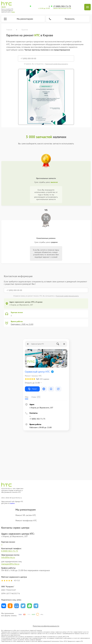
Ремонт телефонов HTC (26, 520)
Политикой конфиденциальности (57, 64)
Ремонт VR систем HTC (26, 515)
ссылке (12, 503)
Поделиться (4, 606)
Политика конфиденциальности (46, 626)
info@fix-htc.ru (8, 557)
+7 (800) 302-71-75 (62, 6)
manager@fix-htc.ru (10, 564)
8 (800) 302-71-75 (10, 551)
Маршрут (32, 389)
